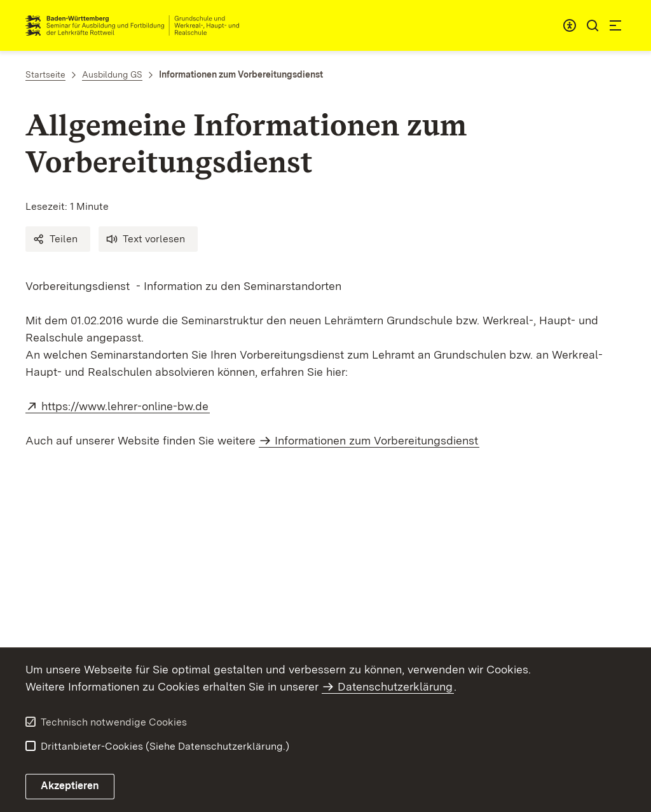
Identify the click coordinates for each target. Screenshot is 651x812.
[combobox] (570, 25)
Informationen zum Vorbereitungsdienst (376, 440)
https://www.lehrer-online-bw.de (126, 406)
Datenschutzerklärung (395, 686)
